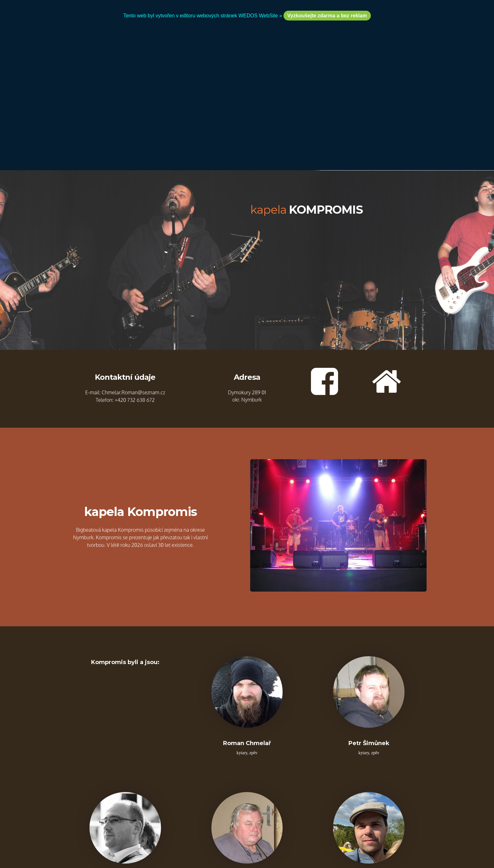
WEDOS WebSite (260, 805)
